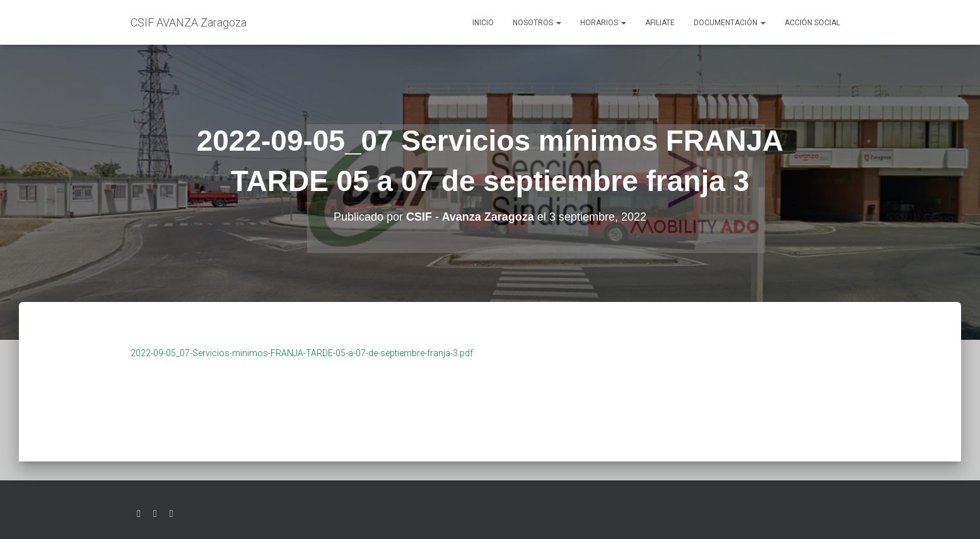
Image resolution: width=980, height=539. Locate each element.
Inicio (483, 23)
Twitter (139, 514)
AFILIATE (660, 23)
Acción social (812, 23)
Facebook (155, 514)
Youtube (172, 514)
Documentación (730, 23)
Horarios (603, 23)
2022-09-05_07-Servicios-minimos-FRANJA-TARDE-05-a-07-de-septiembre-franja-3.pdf (302, 353)
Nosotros (537, 23)
